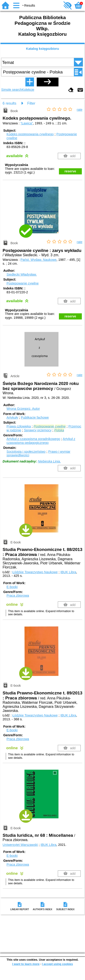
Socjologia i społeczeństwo (26, 452)
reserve (70, 171)
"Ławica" (27, 123)
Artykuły (12, 417)
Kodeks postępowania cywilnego (30, 134)
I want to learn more (26, 964)
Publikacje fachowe (35, 417)
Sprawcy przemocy (38, 430)
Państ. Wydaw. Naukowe (38, 260)
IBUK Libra (68, 572)
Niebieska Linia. (49, 461)
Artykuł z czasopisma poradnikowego (33, 439)
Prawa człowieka (19, 426)
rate (80, 110)
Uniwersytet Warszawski (20, 845)
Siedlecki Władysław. (22, 274)
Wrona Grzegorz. (23, 409)
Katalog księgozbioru (43, 49)
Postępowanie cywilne (23, 283)
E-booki (12, 587)
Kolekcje (28, 90)
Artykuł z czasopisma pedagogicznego (41, 441)
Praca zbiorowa (18, 596)
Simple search (11, 90)
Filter (31, 103)
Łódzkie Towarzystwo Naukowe (35, 572)
